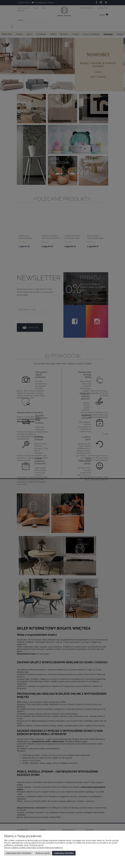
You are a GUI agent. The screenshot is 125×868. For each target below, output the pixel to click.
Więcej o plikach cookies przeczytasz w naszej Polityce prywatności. (33, 848)
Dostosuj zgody (43, 853)
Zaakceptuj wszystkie (64, 853)
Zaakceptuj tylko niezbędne (19, 853)
